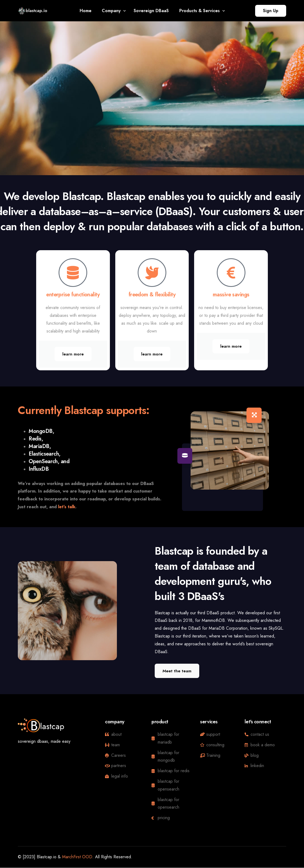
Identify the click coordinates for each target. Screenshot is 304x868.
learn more (73, 354)
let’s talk (67, 507)
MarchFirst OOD (77, 857)
